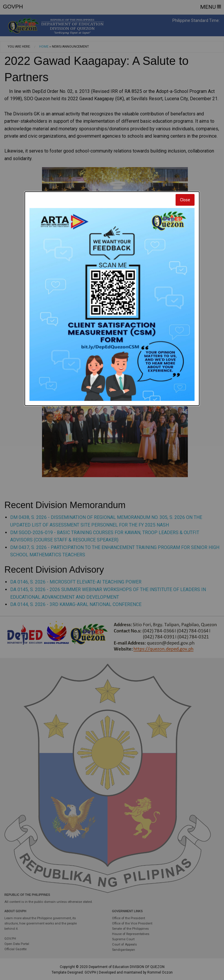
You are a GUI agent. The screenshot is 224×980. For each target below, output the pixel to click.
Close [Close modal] (185, 200)
